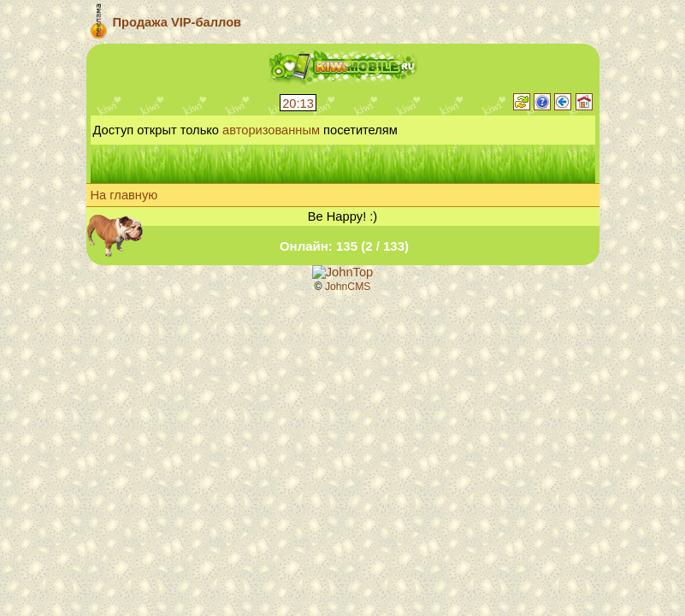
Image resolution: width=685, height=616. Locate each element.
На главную (124, 195)
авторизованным (271, 130)
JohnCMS (348, 287)
